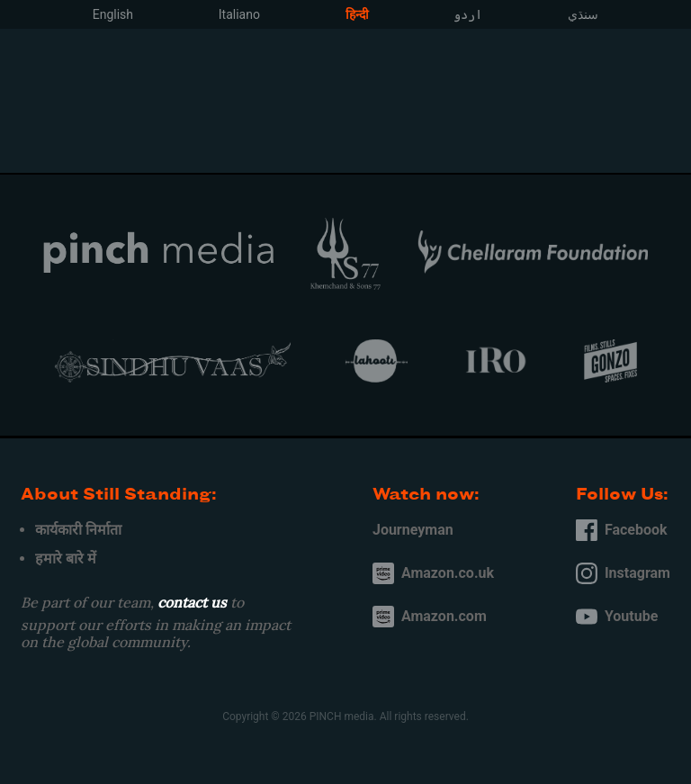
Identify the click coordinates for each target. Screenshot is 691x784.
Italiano (239, 14)
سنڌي (583, 14)
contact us (192, 602)
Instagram (623, 573)
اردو (468, 14)
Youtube (617, 617)
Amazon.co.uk (433, 573)
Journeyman (413, 530)
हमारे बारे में (66, 559)
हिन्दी (357, 14)
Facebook (622, 530)
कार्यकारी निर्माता (78, 530)
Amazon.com (430, 617)
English (113, 14)
